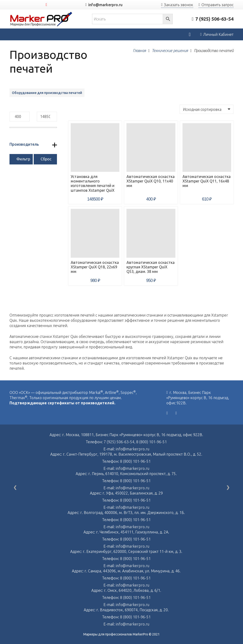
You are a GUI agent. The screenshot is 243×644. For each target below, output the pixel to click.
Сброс (46, 159)
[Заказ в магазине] (207, 109)
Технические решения (170, 51)
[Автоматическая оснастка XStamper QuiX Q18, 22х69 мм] (95, 233)
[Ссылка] (41, 19)
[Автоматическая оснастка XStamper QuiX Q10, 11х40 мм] (151, 147)
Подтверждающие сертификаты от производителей (62, 403)
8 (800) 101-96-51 (152, 442)
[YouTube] (46, 5)
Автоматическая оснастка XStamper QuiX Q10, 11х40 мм (151, 181)
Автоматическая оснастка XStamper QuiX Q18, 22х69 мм (95, 267)
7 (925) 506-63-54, (120, 442)
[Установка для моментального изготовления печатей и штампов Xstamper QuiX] (95, 147)
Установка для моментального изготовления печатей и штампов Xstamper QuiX (93, 183)
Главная (139, 51)
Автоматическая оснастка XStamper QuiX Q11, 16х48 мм (207, 181)
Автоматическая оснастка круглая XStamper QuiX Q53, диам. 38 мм (151, 267)
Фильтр (23, 159)
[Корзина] (190, 34)
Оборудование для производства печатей (47, 93)
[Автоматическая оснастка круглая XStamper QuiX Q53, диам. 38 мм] (151, 233)
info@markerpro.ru (133, 449)
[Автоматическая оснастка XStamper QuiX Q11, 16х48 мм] (207, 147)
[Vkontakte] (167, 413)
